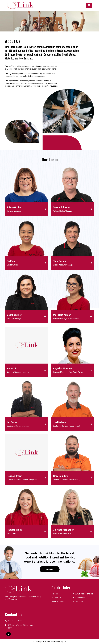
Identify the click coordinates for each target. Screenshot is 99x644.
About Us (56, 598)
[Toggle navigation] (89, 5)
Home (55, 594)
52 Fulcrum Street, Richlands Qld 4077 (20, 627)
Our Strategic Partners (83, 594)
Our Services (79, 598)
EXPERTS (50, 569)
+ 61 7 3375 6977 (14, 621)
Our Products (58, 602)
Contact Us (78, 602)
